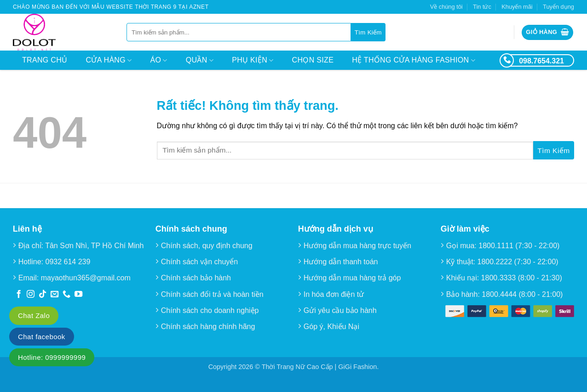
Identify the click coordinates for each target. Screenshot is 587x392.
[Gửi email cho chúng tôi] (55, 295)
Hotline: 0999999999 (52, 357)
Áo (159, 60)
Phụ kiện (253, 60)
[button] (547, 32)
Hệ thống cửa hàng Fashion (414, 60)
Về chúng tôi (446, 7)
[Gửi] (368, 32)
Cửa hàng (109, 60)
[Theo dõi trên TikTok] (43, 295)
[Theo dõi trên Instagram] (31, 295)
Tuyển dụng (558, 7)
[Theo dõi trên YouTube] (78, 295)
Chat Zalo (34, 315)
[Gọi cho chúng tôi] (66, 295)
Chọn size (313, 60)
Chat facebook (42, 337)
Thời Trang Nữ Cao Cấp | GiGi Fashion (319, 367)
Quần (200, 60)
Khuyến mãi (517, 7)
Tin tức (482, 7)
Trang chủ (45, 60)
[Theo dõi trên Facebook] (19, 295)
